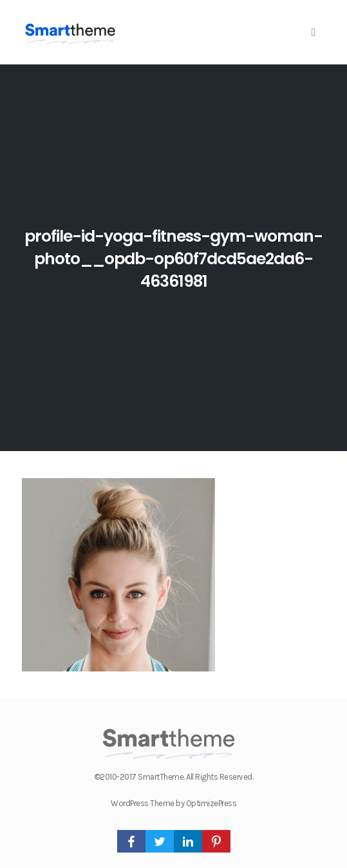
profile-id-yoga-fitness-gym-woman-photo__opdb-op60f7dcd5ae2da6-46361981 (173, 259)
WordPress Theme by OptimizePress (173, 803)
